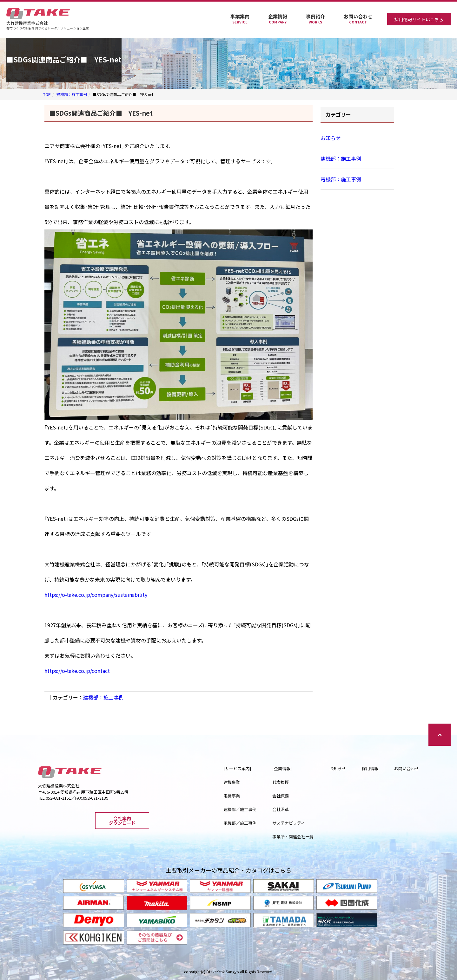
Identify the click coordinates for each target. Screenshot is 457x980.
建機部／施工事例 (240, 809)
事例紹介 (315, 19)
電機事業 (232, 796)
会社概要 (281, 796)
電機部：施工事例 (341, 179)
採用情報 (370, 768)
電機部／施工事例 (240, 823)
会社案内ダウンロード (122, 821)
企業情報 (278, 19)
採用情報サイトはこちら (419, 19)
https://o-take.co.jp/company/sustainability (96, 595)
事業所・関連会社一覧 (293, 837)
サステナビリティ (289, 823)
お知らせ (331, 138)
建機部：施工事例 (72, 94)
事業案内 (240, 19)
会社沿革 (281, 809)
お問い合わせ (358, 19)
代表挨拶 (281, 782)
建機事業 (232, 782)
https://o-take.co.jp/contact (77, 671)
